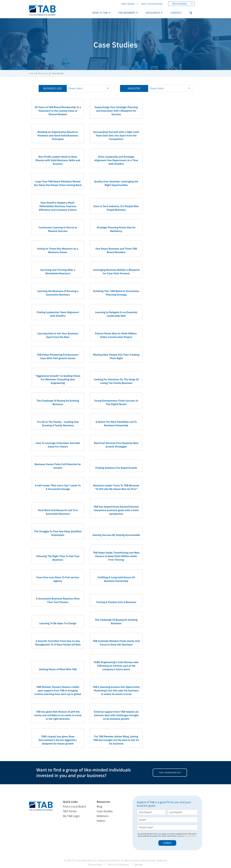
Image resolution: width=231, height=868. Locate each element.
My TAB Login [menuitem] (71, 816)
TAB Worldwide (179, 4)
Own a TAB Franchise (152, 4)
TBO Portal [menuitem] (70, 811)
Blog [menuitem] (100, 806)
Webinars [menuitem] (103, 816)
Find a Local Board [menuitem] (74, 806)
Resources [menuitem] (153, 13)
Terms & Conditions (118, 864)
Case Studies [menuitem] (105, 811)
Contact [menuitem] (176, 13)
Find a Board (128, 4)
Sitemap (139, 864)
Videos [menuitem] (101, 821)
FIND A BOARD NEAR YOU (170, 773)
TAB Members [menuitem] (127, 13)
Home (32, 73)
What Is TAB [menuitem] (100, 13)
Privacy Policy (190, 836)
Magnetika (162, 860)
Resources (43, 73)
